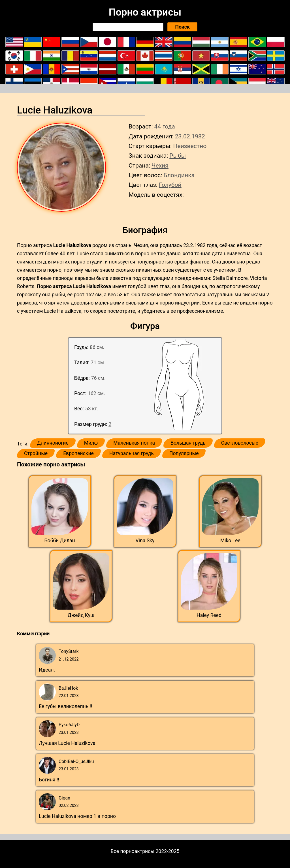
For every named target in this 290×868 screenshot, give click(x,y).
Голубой (170, 185)
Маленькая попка (134, 443)
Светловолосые (240, 443)
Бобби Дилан (60, 541)
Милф (91, 443)
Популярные (184, 453)
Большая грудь (188, 443)
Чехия (160, 165)
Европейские (78, 453)
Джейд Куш (81, 615)
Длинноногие (53, 443)
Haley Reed (209, 615)
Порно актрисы (145, 12)
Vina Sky (145, 541)
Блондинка (179, 175)
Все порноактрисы (133, 851)
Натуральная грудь (132, 453)
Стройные (36, 453)
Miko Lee (230, 541)
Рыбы (178, 156)
